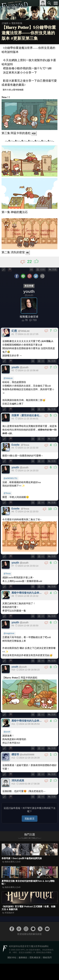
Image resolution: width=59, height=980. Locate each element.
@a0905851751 (10, 478)
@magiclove (9, 633)
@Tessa (7, 493)
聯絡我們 (47, 957)
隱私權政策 (35, 957)
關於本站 (12, 957)
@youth (7, 732)
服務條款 (23, 957)
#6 (27, 253)
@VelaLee (8, 378)
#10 (34, 133)
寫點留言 (30, 819)
